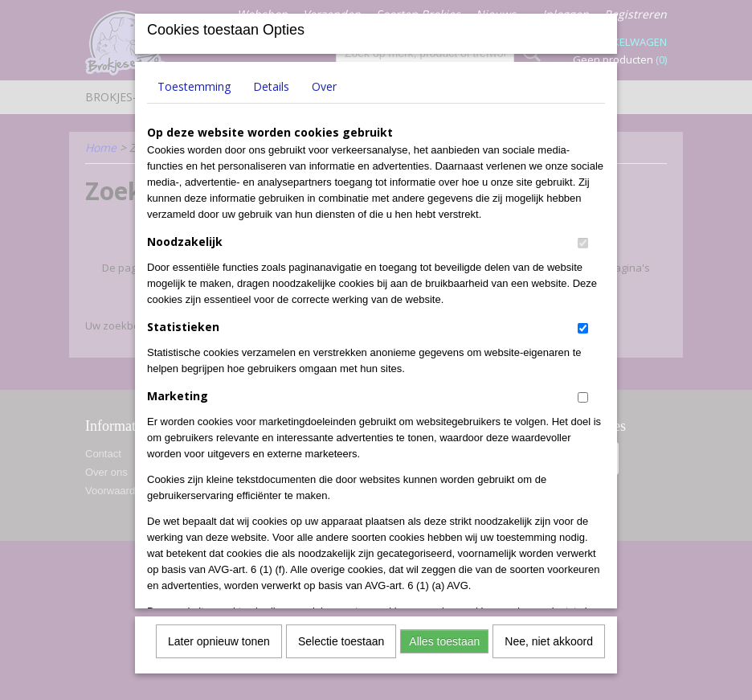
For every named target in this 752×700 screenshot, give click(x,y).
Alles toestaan (444, 638)
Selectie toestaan (341, 638)
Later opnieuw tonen (219, 638)
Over (324, 83)
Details (271, 83)
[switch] (583, 240)
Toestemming (194, 83)
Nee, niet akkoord (549, 638)
